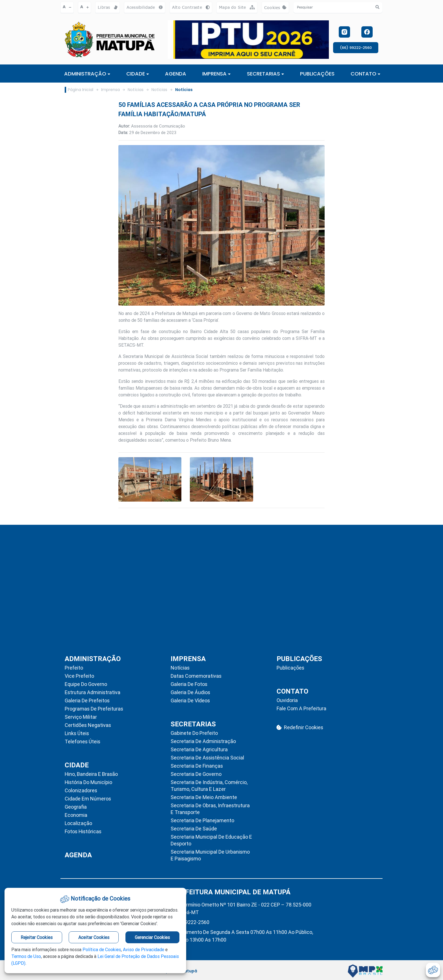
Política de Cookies (102, 949)
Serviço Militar (81, 717)
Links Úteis (77, 733)
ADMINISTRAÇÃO (87, 74)
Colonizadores (81, 790)
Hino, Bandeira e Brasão (91, 774)
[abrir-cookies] (433, 970)
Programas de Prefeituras (94, 709)
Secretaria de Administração (203, 741)
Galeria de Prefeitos (87, 701)
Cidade (138, 74)
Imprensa (110, 90)
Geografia (76, 807)
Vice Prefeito (79, 676)
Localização (78, 823)
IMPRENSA (216, 74)
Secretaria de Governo (196, 774)
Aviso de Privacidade (144, 949)
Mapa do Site (237, 7)
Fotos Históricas (83, 831)
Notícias (136, 90)
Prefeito (74, 668)
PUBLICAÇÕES (317, 74)
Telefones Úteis (82, 742)
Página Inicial (81, 90)
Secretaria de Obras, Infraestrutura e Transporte (210, 809)
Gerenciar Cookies (152, 937)
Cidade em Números (88, 799)
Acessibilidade (145, 7)
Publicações (290, 668)
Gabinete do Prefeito (194, 733)
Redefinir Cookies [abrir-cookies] (300, 727)
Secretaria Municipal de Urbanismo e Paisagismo (210, 855)
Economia (76, 815)
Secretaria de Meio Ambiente (204, 797)
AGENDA (176, 74)
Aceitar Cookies (94, 937)
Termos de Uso (26, 956)
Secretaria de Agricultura (199, 749)
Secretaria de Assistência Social (207, 758)
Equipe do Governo (86, 684)
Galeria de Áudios (190, 692)
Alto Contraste (191, 7)
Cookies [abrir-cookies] (277, 9)
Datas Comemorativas (196, 676)
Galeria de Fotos (189, 684)
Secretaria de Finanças (197, 766)
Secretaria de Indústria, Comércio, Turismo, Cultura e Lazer (209, 786)
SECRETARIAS (265, 74)
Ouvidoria (287, 700)
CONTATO (365, 74)
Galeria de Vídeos (190, 701)
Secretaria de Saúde (194, 829)
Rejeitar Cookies (37, 937)
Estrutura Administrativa (93, 692)
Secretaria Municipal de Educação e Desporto (211, 840)
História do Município (88, 782)
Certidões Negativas (88, 725)
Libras (108, 7)
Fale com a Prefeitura (301, 708)
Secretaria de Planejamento (202, 820)
